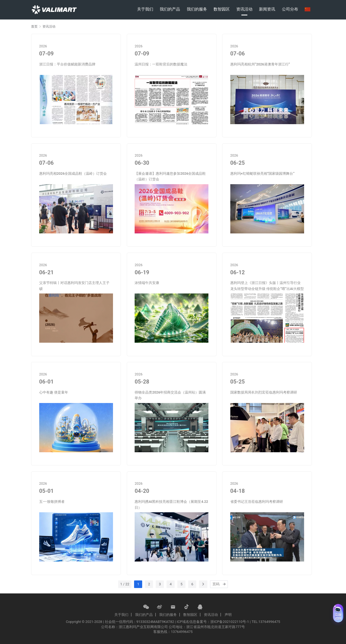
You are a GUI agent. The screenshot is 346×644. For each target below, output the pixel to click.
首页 (34, 27)
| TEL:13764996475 (265, 622)
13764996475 (182, 632)
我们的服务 (197, 9)
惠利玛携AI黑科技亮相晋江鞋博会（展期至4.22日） (171, 504)
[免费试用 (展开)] (338, 613)
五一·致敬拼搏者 (52, 502)
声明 (228, 615)
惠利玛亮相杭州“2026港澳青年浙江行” (260, 64)
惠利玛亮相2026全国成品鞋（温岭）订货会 (73, 174)
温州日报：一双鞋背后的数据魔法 (161, 64)
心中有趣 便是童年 (54, 392)
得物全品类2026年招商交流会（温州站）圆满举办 (170, 395)
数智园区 (222, 9)
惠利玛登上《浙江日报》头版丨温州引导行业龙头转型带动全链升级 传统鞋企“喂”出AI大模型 (267, 286)
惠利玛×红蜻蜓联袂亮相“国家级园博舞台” (262, 174)
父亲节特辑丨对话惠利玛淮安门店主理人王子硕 (74, 286)
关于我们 (145, 9)
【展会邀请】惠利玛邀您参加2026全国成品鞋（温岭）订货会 (170, 176)
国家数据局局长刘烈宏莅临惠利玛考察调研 (264, 392)
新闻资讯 (267, 9)
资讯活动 (244, 9)
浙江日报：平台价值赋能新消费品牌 (67, 64)
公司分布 (290, 9)
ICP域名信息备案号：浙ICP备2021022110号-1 (213, 622)
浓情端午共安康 (147, 283)
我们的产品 (170, 9)
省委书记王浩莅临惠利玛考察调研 (257, 502)
